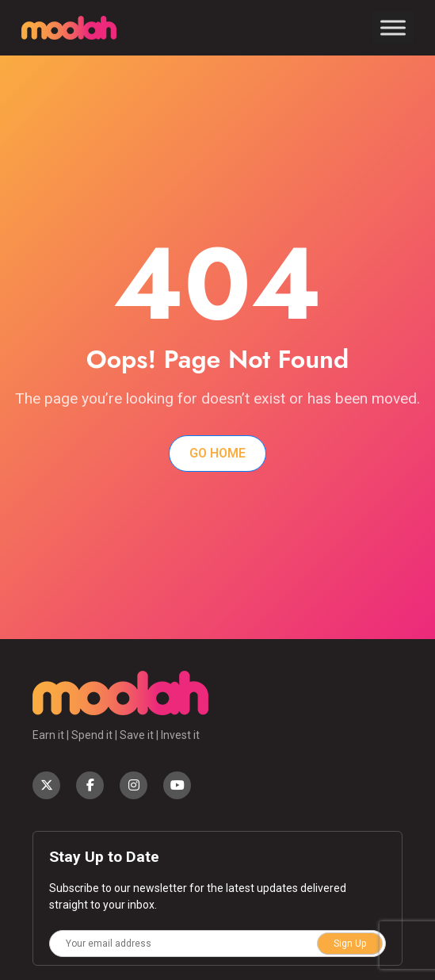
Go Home (217, 453)
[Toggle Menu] (393, 27)
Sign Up (350, 944)
